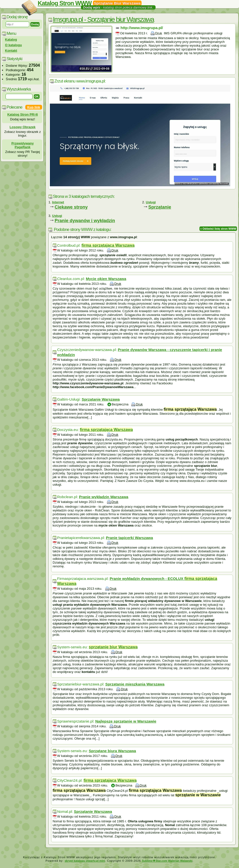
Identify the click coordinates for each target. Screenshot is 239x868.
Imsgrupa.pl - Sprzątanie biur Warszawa (103, 20)
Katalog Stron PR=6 (23, 114)
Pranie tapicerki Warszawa (130, 538)
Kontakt (11, 51)
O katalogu (13, 45)
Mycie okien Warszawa (106, 279)
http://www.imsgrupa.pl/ (142, 28)
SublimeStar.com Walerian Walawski (167, 861)
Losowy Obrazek (22, 127)
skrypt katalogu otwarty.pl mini (85, 861)
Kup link (34, 107)
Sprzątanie (160, 207)
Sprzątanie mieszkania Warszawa (135, 684)
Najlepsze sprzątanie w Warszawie (126, 721)
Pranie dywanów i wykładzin (85, 221)
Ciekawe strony (71, 207)
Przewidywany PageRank (23, 145)
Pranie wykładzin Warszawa (104, 497)
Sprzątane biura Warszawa (112, 751)
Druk (158, 33)
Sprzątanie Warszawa (101, 399)
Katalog (11, 39)
